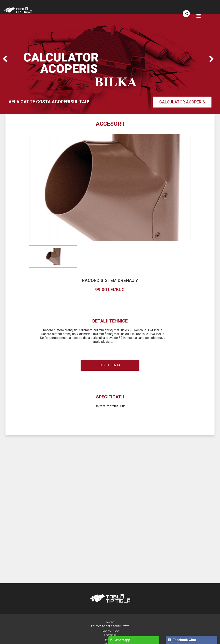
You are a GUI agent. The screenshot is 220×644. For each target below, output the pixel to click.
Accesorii (110, 635)
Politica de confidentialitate (110, 626)
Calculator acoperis (182, 102)
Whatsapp (120, 640)
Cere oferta (110, 365)
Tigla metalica (110, 631)
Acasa (110, 622)
